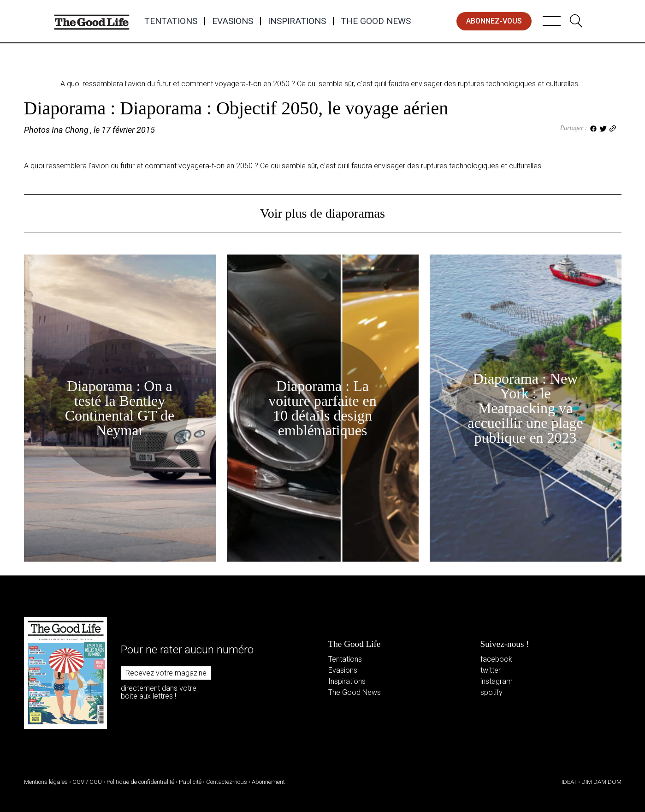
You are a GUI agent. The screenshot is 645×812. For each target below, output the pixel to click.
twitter (491, 670)
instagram (497, 681)
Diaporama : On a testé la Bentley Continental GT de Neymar (120, 408)
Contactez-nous (227, 782)
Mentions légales (46, 782)
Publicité (190, 782)
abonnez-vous (494, 21)
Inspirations (297, 21)
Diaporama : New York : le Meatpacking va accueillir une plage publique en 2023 (525, 408)
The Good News (376, 21)
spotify (491, 692)
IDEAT (569, 782)
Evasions (233, 21)
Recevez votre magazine (166, 673)
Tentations (171, 21)
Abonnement (268, 782)
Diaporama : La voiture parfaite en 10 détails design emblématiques (322, 408)
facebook (496, 659)
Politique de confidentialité (140, 782)
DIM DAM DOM (601, 782)
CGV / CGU (87, 782)
